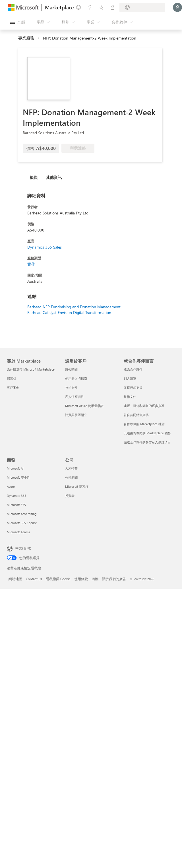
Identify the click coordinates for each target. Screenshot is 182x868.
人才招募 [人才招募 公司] (71, 468)
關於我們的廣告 (114, 579)
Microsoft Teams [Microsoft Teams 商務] (18, 532)
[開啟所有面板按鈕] (18, 22)
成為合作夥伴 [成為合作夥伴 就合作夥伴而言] (133, 369)
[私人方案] (113, 7)
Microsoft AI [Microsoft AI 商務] (15, 468)
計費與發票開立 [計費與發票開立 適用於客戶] (76, 415)
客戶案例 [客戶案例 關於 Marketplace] (13, 387)
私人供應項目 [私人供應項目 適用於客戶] (75, 397)
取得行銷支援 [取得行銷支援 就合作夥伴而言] (133, 387)
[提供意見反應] (78, 7)
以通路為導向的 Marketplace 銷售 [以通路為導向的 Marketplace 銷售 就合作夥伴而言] (147, 433)
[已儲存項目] (101, 7)
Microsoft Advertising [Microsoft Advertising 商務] (22, 514)
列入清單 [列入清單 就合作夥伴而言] (130, 378)
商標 (95, 579)
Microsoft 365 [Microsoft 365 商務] (16, 505)
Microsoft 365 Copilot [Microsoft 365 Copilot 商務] (22, 523)
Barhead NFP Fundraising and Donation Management (74, 307)
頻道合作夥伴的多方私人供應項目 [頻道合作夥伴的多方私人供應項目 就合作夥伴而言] (147, 442)
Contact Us (34, 579)
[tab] (35, 177)
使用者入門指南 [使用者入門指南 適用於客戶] (76, 378)
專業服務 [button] (26, 38)
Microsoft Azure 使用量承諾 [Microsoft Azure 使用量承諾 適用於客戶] (84, 406)
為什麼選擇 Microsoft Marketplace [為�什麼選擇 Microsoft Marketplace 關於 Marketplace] (31, 369)
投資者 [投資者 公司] (70, 496)
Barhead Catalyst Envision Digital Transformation (69, 312)
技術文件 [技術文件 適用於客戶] (71, 387)
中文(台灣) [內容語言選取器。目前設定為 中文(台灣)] (23, 548)
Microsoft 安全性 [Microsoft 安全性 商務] (18, 477)
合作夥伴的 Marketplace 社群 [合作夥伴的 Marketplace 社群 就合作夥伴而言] (144, 424)
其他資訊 (54, 177)
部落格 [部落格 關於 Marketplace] (12, 378)
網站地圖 (15, 579)
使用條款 (81, 579)
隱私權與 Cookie (58, 579)
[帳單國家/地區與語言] (142, 7)
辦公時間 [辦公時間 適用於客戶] (71, 369)
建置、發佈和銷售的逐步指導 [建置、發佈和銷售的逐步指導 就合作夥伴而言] (144, 406)
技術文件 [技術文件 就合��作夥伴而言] (130, 397)
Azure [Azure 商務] (11, 486)
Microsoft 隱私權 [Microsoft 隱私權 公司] (77, 486)
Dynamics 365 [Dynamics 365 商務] (16, 496)
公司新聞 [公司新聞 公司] (71, 477)
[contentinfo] (39, 38)
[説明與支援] (90, 7)
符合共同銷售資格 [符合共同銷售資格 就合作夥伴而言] (136, 415)
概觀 (34, 177)
